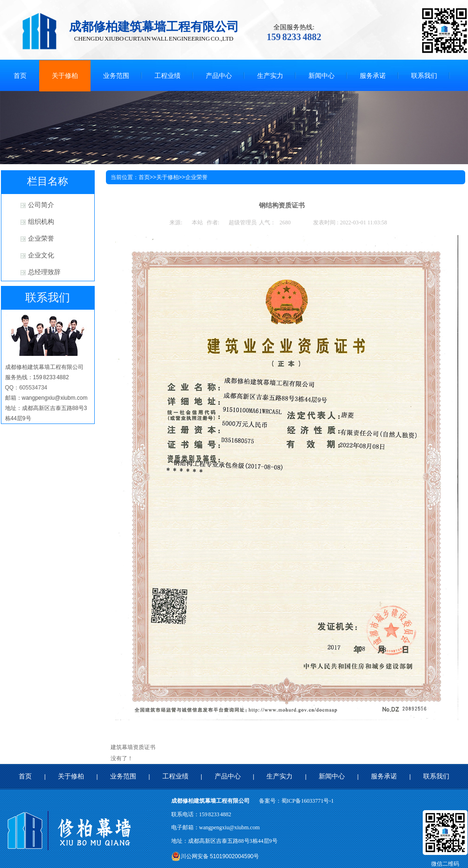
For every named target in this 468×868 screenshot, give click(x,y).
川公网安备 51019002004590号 (215, 856)
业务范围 (123, 776)
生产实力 (279, 776)
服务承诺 (384, 776)
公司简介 (41, 205)
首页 (144, 177)
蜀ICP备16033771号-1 (308, 801)
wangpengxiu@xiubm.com (230, 827)
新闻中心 (332, 776)
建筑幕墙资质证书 (133, 747)
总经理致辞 (44, 272)
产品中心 (228, 776)
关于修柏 (168, 177)
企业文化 (41, 255)
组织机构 (41, 222)
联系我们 (436, 776)
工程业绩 (175, 776)
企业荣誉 (41, 239)
